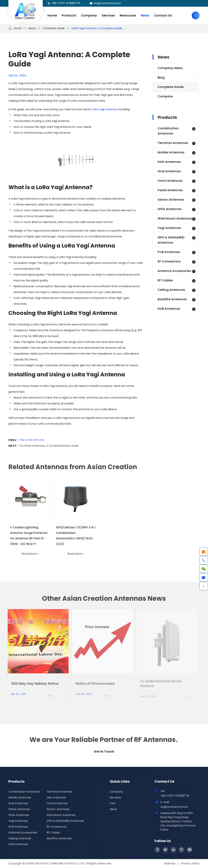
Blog (161, 77)
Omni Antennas (170, 181)
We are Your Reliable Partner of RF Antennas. (102, 740)
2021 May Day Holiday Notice (32, 684)
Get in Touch (104, 751)
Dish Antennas (169, 162)
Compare (165, 96)
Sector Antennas (171, 200)
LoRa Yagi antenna (104, 109)
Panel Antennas (170, 190)
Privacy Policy (190, 863)
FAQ (113, 803)
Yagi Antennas (169, 228)
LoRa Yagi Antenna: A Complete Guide (97, 28)
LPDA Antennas (170, 209)
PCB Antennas (169, 252)
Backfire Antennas (172, 299)
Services (108, 15)
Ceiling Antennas (171, 290)
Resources (128, 15)
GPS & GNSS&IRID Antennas (171, 240)
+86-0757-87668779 (66, 3)
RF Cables (165, 280)
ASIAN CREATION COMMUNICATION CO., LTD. (55, 863)
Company (89, 15)
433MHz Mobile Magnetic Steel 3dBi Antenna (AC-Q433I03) (121, 535)
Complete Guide (54, 28)
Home (52, 15)
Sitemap (170, 863)
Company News (170, 68)
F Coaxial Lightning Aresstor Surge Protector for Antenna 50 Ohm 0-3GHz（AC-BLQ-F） (29, 538)
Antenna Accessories (174, 271)
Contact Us (163, 15)
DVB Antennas (169, 309)
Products (69, 15)
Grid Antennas (169, 171)
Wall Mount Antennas (175, 218)
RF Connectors (169, 261)
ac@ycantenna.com (107, 3)
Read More (30, 556)
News (145, 15)
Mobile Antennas (171, 152)
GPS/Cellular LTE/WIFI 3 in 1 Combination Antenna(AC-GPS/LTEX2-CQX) (76, 538)
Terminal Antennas (173, 143)
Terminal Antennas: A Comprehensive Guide (49, 444)
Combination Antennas (168, 131)
